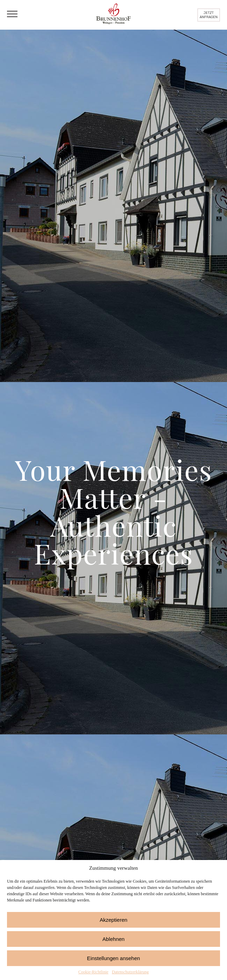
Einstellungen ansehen (113, 958)
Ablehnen (113, 939)
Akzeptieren (113, 920)
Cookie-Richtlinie (93, 972)
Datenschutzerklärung (130, 972)
